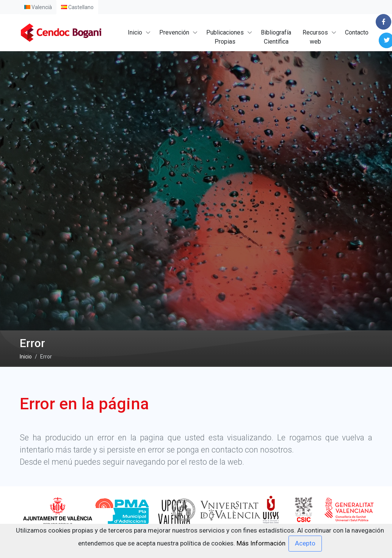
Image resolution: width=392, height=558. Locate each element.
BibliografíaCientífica (276, 37)
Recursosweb (315, 37)
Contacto (357, 32)
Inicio (135, 32)
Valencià (38, 7)
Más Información (261, 543)
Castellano (77, 7)
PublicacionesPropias (225, 37)
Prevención (174, 32)
